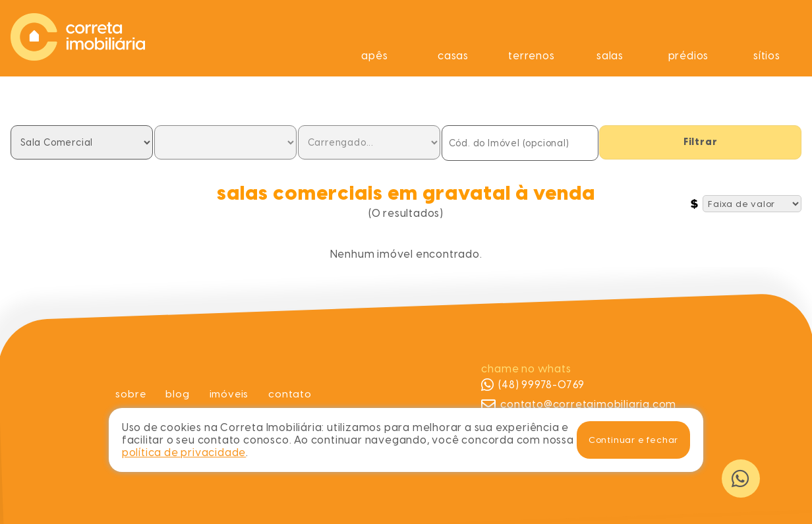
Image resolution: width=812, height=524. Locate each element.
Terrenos (531, 56)
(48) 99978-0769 (533, 385)
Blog (177, 394)
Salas (610, 56)
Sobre (130, 394)
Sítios (767, 56)
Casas (453, 56)
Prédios (689, 56)
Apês (374, 56)
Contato (291, 394)
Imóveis (230, 394)
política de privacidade (184, 452)
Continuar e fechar (633, 440)
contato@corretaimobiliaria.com (579, 405)
